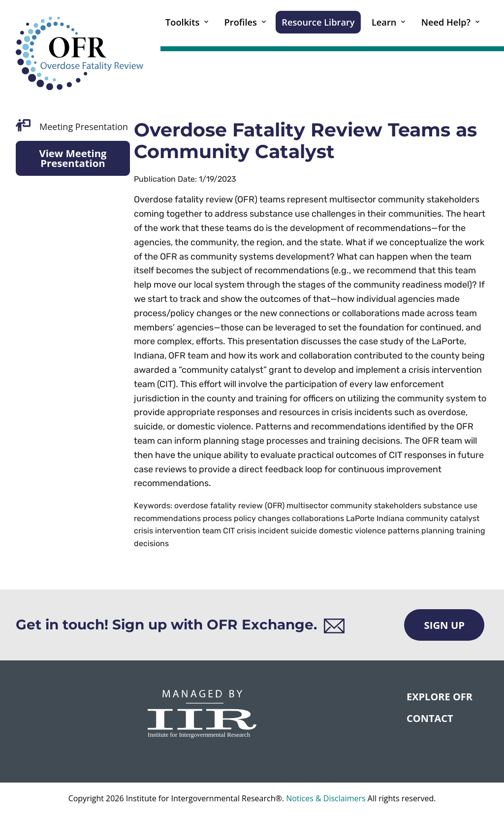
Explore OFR (440, 697)
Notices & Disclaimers (326, 798)
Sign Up (444, 625)
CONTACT (430, 718)
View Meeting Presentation (73, 158)
